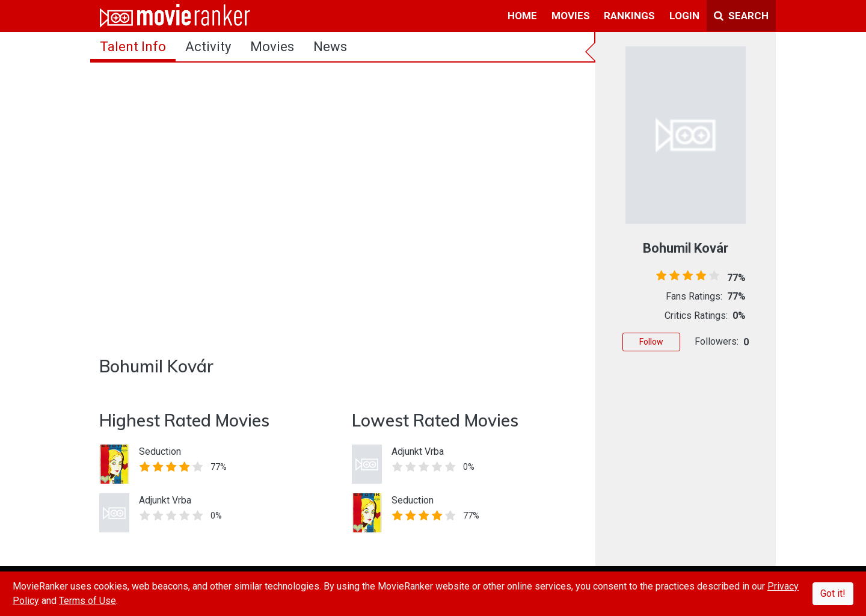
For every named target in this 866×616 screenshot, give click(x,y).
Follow (651, 342)
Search (741, 16)
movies (571, 16)
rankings (629, 16)
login (684, 16)
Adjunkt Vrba (165, 500)
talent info (133, 47)
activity (208, 47)
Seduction (160, 451)
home (522, 16)
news (330, 47)
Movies (272, 47)
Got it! (833, 593)
